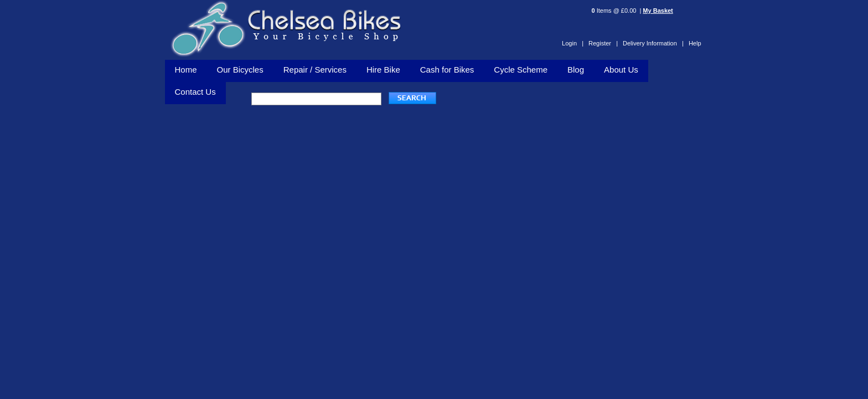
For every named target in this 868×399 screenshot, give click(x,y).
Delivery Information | (653, 43)
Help (695, 43)
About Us (621, 70)
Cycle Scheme (521, 70)
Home (186, 70)
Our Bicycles (240, 70)
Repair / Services (315, 70)
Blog (576, 70)
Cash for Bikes (447, 70)
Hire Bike (383, 70)
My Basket (658, 11)
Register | (603, 43)
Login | (573, 43)
